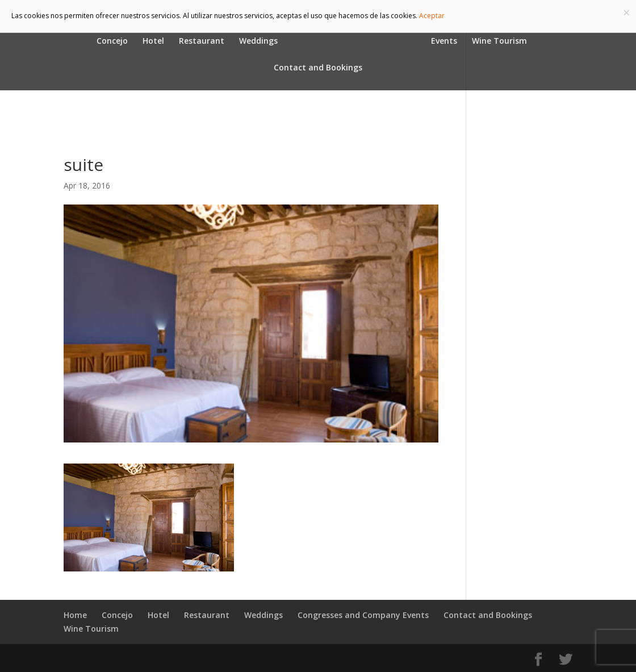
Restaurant (202, 41)
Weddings (258, 41)
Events (444, 41)
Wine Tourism (499, 41)
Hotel (153, 41)
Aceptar (432, 16)
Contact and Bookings (318, 68)
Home (75, 615)
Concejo (112, 41)
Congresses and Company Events (363, 615)
